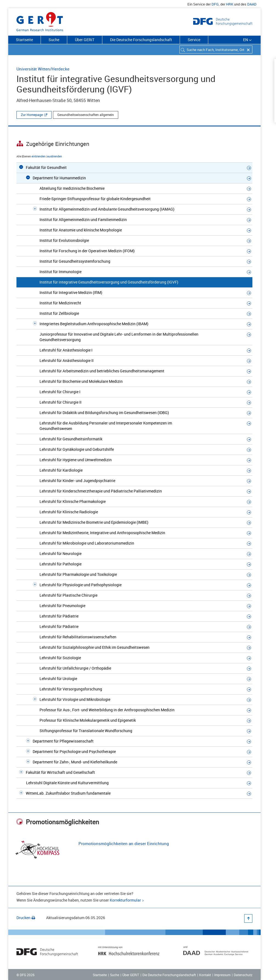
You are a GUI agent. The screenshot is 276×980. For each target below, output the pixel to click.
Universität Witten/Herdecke (43, 69)
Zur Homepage (32, 115)
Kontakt (205, 975)
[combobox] (216, 49)
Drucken (26, 918)
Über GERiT (85, 40)
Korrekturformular (125, 900)
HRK (230, 4)
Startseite (24, 40)
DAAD (252, 4)
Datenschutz (243, 975)
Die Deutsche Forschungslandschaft (141, 40)
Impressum (222, 975)
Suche (54, 40)
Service (194, 40)
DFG (215, 4)
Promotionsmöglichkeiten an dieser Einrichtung (124, 843)
